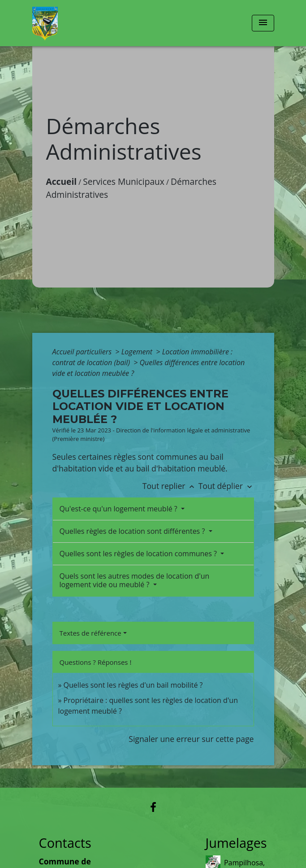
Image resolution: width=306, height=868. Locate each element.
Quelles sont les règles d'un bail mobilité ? (133, 685)
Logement (138, 352)
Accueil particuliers (83, 352)
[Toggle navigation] (263, 23)
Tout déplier (226, 486)
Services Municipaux (124, 181)
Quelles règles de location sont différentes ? (133, 531)
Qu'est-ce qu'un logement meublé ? (119, 509)
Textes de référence (91, 633)
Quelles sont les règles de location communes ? (139, 554)
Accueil (62, 181)
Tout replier (170, 486)
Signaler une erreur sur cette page (191, 739)
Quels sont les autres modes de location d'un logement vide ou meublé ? (135, 580)
